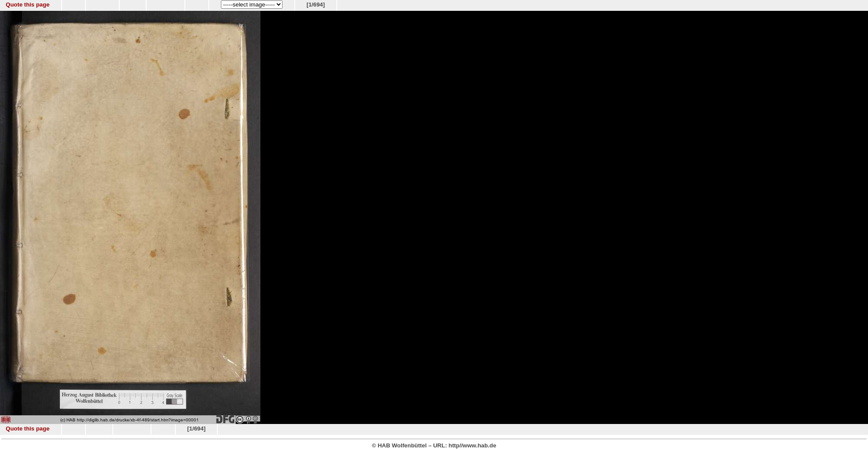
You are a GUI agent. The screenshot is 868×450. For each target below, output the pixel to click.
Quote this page (28, 5)
